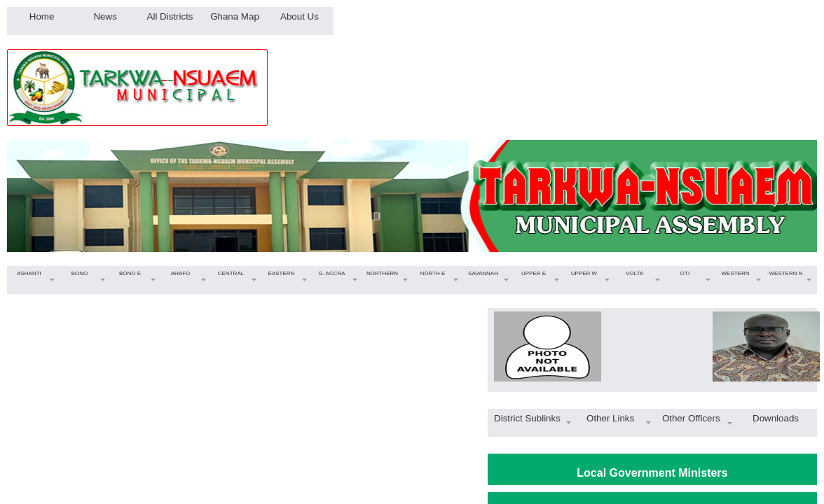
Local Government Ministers (652, 473)
